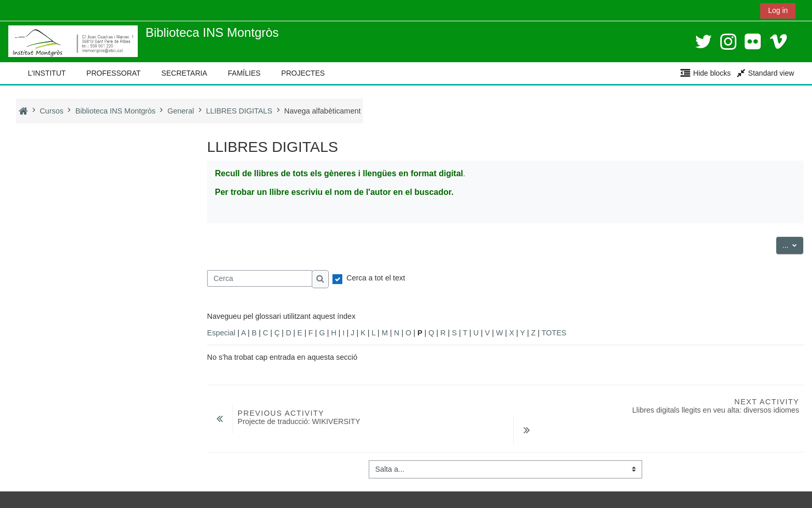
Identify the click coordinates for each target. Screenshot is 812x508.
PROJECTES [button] (303, 73)
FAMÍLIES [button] (244, 73)
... (793, 244)
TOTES (554, 333)
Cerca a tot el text (376, 278)
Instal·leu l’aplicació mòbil (58, 497)
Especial (221, 333)
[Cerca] (260, 278)
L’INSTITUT (47, 73)
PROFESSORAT (114, 73)
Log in (778, 10)
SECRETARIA (184, 73)
